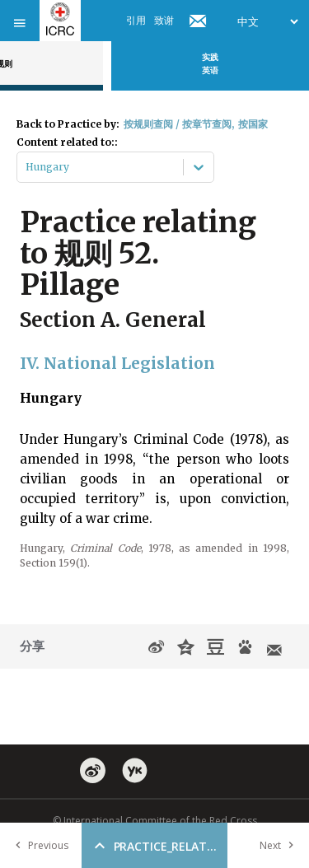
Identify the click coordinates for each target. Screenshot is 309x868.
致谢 (164, 20)
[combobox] (27, 167)
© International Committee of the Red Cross (155, 821)
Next (280, 845)
